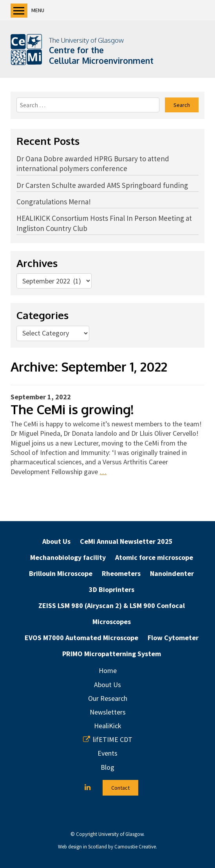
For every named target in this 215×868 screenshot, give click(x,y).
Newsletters (108, 712)
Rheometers (121, 573)
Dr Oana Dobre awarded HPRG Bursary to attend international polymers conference (93, 163)
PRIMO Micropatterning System (112, 654)
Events (107, 753)
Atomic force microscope (154, 557)
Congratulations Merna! (54, 202)
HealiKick (108, 726)
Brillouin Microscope (61, 573)
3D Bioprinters (112, 589)
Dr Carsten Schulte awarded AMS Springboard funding (102, 185)
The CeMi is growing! (72, 409)
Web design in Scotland (82, 847)
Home (108, 670)
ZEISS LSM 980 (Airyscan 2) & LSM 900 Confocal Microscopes (112, 614)
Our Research (108, 698)
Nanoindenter (172, 573)
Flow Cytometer (173, 638)
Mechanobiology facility (68, 557)
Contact (120, 788)
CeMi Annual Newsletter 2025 (126, 541)
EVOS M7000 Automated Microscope (81, 638)
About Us (56, 541)
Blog (107, 767)
